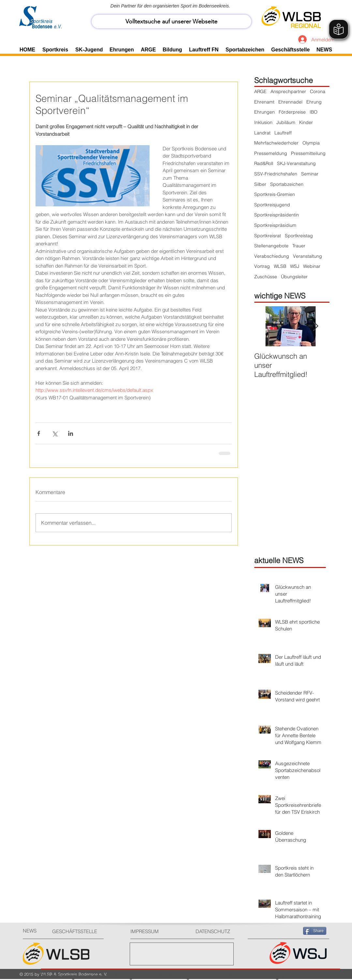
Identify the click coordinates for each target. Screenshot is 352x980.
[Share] (315, 931)
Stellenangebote (271, 246)
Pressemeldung (271, 153)
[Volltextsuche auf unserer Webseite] (171, 21)
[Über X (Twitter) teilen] (55, 433)
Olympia (311, 143)
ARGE (260, 91)
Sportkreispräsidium (275, 225)
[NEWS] (34, 931)
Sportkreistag (299, 236)
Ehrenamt (264, 102)
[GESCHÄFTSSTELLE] (77, 931)
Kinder (306, 122)
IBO (314, 112)
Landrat (262, 133)
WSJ (295, 266)
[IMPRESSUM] (155, 931)
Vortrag (262, 266)
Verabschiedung (272, 256)
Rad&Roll (264, 163)
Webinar (312, 266)
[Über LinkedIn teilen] (71, 433)
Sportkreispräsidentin (277, 215)
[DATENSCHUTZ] (215, 931)
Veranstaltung (308, 256)
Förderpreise (292, 112)
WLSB (280, 266)
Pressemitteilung (308, 153)
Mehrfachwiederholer (276, 143)
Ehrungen (264, 112)
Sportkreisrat (268, 236)
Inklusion (263, 122)
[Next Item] (315, 326)
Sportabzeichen (287, 184)
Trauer (299, 246)
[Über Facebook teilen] (39, 433)
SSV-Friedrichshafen (276, 174)
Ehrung (314, 102)
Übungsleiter (294, 277)
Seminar (310, 174)
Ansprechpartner (288, 91)
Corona (318, 91)
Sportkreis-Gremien (275, 194)
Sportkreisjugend (272, 205)
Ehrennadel (290, 102)
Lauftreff (283, 133)
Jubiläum (286, 122)
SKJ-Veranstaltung (296, 163)
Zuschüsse (266, 277)
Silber (260, 184)
